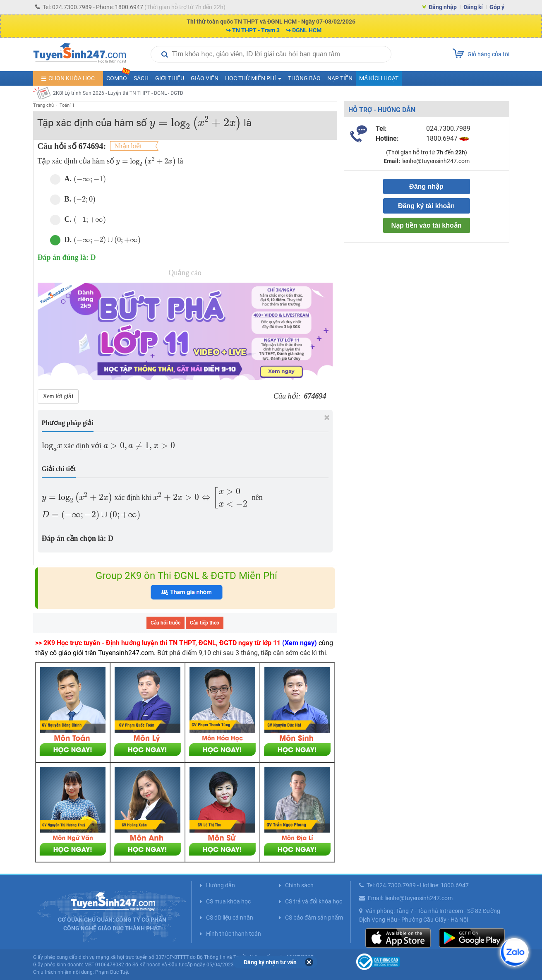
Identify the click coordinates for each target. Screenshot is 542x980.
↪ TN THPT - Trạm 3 (253, 30)
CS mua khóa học (228, 901)
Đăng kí (473, 7)
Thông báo (304, 78)
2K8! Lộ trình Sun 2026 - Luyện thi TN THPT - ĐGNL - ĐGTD (118, 93)
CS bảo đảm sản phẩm (314, 918)
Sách (141, 78)
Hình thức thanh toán (234, 934)
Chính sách (299, 885)
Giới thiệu (170, 78)
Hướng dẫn (221, 885)
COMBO (118, 76)
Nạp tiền (340, 78)
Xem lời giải (58, 396)
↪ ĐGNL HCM (304, 30)
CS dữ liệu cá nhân (230, 918)
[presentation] (195, 123)
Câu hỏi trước (165, 623)
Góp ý (497, 7)
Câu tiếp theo (205, 623)
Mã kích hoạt (379, 78)
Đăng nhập (443, 7)
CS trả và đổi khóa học (314, 901)
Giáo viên (205, 78)
